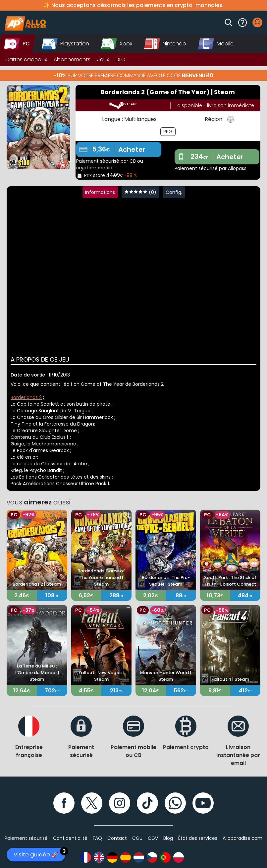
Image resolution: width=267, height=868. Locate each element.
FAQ (97, 838)
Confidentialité (70, 838)
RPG (168, 132)
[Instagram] (120, 803)
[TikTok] (147, 803)
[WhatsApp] (175, 803)
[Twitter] (92, 803)
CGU (137, 838)
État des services (198, 838)
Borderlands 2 (26, 397)
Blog (168, 838)
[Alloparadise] (24, 23)
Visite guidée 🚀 (39, 853)
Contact (117, 838)
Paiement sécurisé (26, 838)
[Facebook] (64, 803)
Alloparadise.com (242, 838)
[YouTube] (203, 803)
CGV (153, 838)
